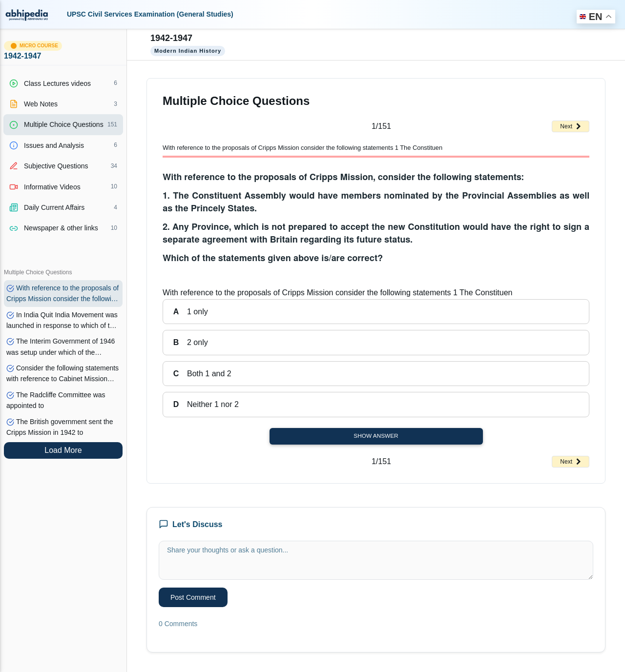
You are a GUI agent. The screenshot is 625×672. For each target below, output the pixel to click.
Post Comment (193, 597)
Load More (63, 450)
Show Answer (376, 436)
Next (571, 126)
